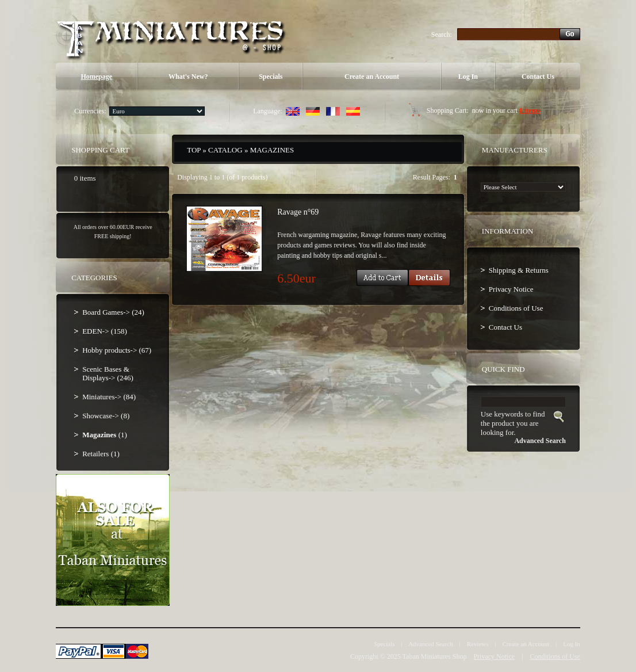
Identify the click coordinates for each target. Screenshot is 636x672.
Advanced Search (430, 644)
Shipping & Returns (519, 270)
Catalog (225, 150)
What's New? (188, 77)
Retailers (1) (101, 454)
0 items (530, 110)
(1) (105, 435)
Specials (271, 77)
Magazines (272, 150)
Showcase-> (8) (106, 416)
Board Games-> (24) (113, 312)
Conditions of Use (516, 308)
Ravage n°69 (298, 212)
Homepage (96, 77)
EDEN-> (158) (105, 331)
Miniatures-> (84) (109, 397)
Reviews (478, 644)
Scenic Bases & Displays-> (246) (108, 373)
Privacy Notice (511, 289)
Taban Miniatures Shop (435, 656)
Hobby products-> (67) (117, 350)
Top (194, 150)
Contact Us (538, 77)
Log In (468, 77)
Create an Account (372, 77)
